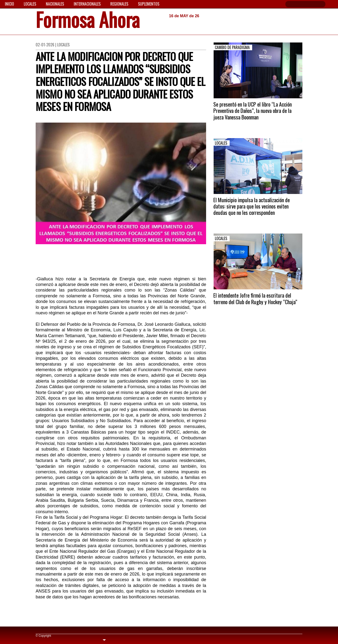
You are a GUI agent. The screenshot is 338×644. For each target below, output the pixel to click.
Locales (30, 4)
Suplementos (149, 4)
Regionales (119, 4)
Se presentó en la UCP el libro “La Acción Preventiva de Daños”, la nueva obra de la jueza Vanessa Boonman (253, 111)
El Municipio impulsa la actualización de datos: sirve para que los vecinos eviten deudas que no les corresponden (252, 206)
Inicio (9, 4)
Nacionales (55, 4)
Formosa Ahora (88, 21)
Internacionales (87, 4)
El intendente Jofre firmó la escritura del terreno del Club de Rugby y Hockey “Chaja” (255, 298)
